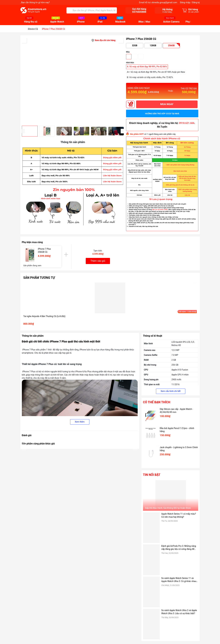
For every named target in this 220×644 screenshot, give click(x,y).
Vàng (129, 57)
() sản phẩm (194, 12)
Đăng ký (196, 2)
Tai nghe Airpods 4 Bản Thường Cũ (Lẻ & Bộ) (44, 316)
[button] (122, 131)
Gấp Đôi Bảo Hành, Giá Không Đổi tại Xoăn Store (168, 508)
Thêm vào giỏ (98, 261)
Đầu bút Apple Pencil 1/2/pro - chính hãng (177, 430)
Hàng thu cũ (31, 22)
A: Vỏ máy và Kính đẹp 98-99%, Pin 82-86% (147, 67)
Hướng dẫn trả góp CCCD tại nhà (162, 114)
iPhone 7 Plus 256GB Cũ (44, 250)
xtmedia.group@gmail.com (164, 2)
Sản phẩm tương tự (39, 278)
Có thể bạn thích (157, 402)
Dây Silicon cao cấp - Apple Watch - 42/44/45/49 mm (176, 411)
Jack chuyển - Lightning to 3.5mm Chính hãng (179, 449)
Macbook (120, 22)
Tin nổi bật (152, 475)
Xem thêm (80, 422)
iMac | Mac (144, 22)
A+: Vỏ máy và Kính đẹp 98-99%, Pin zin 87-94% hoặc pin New (156, 72)
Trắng (141, 57)
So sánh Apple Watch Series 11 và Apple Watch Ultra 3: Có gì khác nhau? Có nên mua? (179, 580)
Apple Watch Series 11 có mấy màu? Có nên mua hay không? (179, 515)
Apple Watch (57, 22)
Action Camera (171, 22)
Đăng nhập (185, 2)
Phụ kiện (190, 22)
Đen (135, 57)
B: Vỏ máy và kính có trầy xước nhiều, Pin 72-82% (150, 77)
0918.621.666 (187, 123)
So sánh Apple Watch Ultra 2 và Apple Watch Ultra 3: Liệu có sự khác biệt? (179, 612)
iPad (100, 22)
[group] (73, 81)
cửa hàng (167, 12)
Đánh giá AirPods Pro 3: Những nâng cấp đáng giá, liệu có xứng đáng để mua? (179, 548)
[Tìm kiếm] (70, 10)
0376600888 (139, 12)
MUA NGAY (167, 104)
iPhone (81, 22)
